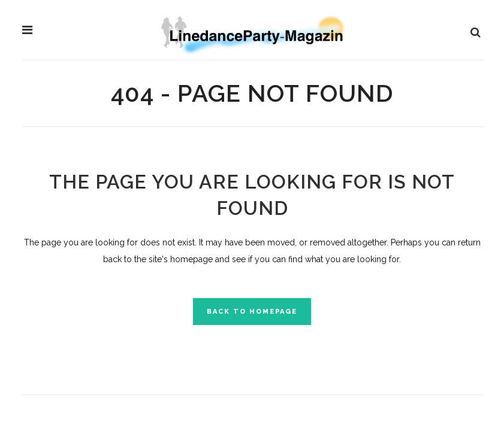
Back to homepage (252, 312)
